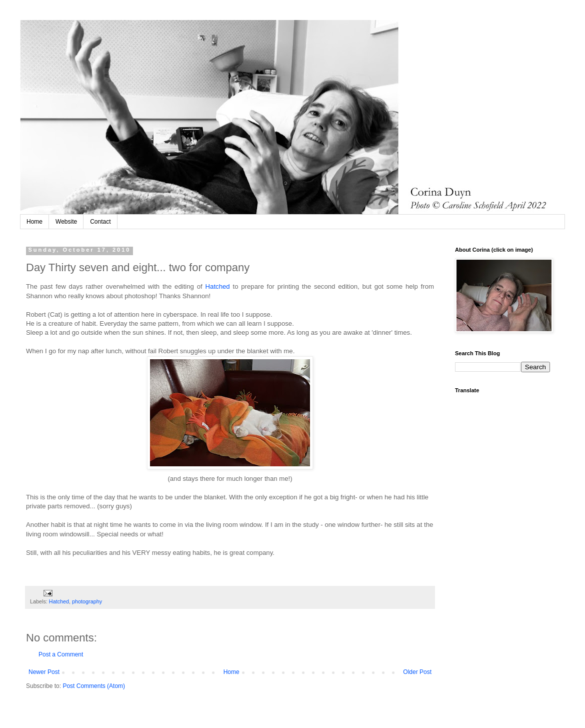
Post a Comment (61, 654)
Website (66, 222)
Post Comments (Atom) (94, 686)
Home (34, 222)
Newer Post (44, 672)
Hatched (219, 286)
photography (87, 601)
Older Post (417, 672)
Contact (100, 222)
